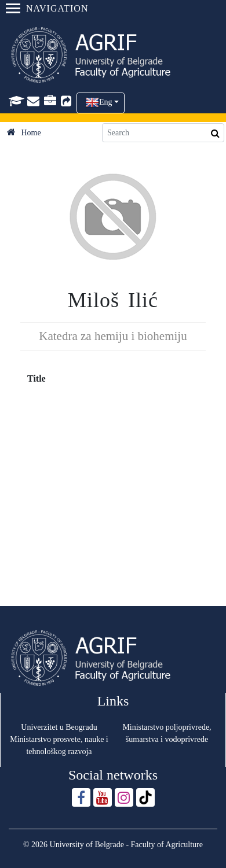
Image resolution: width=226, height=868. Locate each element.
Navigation (47, 8)
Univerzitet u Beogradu (59, 727)
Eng (106, 102)
